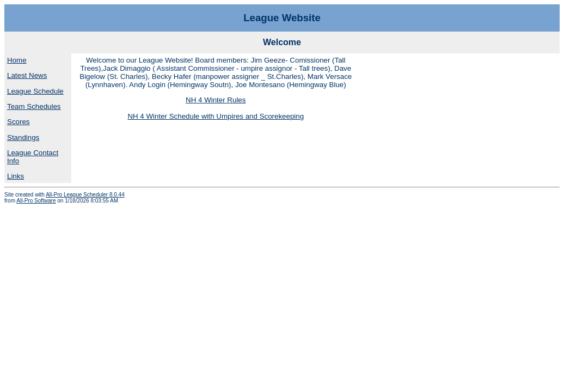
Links (16, 176)
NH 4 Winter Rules (216, 100)
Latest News (27, 75)
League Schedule (35, 91)
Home (17, 60)
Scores (18, 122)
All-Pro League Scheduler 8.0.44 (85, 195)
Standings (23, 137)
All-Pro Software (36, 201)
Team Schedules (34, 106)
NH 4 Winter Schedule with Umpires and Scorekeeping (216, 116)
